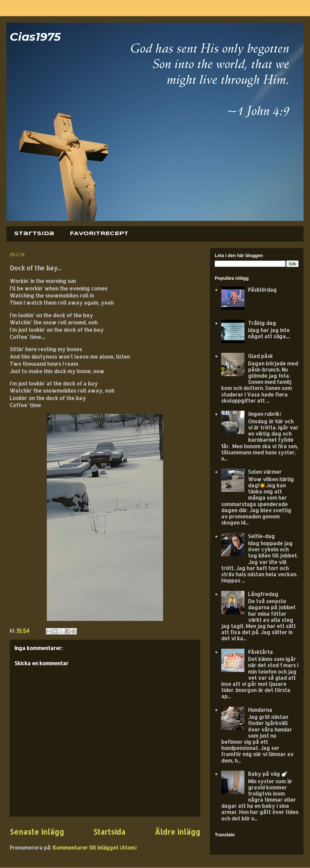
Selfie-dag (261, 536)
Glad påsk (260, 356)
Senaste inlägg (37, 832)
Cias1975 (35, 37)
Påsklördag (262, 290)
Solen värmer (265, 472)
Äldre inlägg (177, 832)
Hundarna (260, 710)
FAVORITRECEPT (99, 234)
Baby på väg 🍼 (268, 774)
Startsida (34, 234)
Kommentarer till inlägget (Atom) (95, 847)
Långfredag (263, 594)
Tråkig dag (262, 323)
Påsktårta (260, 652)
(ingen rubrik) (264, 414)
